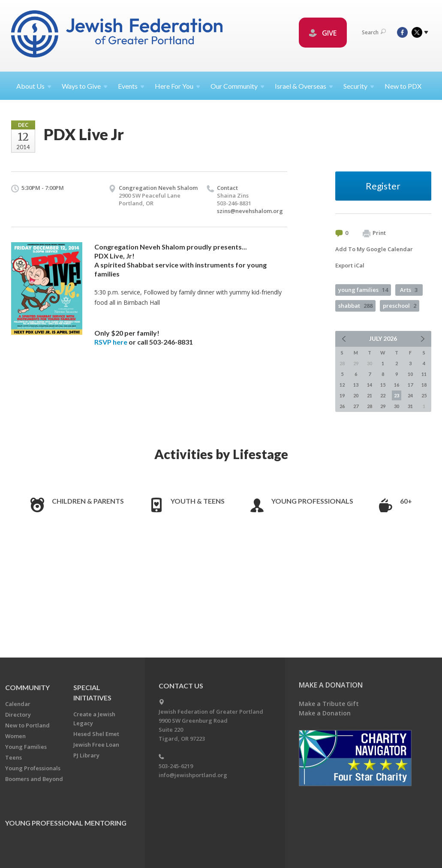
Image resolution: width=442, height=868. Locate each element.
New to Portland (27, 725)
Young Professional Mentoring (66, 823)
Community (27, 687)
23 (397, 395)
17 (410, 385)
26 (342, 406)
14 (370, 385)
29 (383, 406)
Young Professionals (312, 501)
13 (356, 385)
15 (383, 385)
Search (374, 32)
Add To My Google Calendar (374, 249)
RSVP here (111, 342)
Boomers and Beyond (34, 779)
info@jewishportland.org (193, 775)
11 (424, 374)
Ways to (85, 86)
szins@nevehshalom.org (250, 211)
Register (383, 186)
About (34, 86)
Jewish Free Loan (96, 745)
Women (15, 736)
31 (410, 406)
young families (363, 290)
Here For (177, 86)
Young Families (26, 747)
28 (370, 406)
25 (424, 395)
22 (383, 395)
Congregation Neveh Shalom (158, 188)
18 (424, 385)
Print (374, 233)
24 (410, 395)
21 (370, 395)
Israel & (304, 86)
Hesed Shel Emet (96, 734)
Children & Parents (88, 501)
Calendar (18, 704)
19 (342, 395)
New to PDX (403, 86)
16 (397, 385)
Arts (409, 290)
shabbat (355, 306)
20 (356, 395)
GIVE (323, 33)
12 (342, 385)
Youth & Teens (198, 501)
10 (410, 374)
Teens (14, 757)
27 (356, 406)
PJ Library (86, 755)
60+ (406, 501)
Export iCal (350, 265)
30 (397, 406)
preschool (400, 306)
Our (238, 86)
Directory (18, 715)
